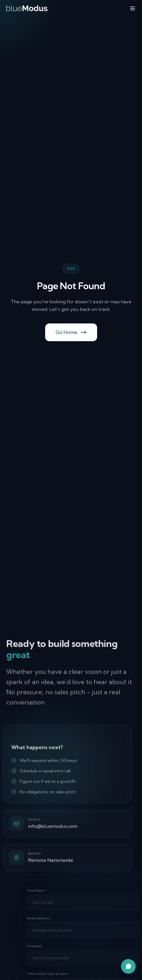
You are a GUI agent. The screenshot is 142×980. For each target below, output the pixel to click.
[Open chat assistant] (128, 966)
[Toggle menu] (133, 8)
